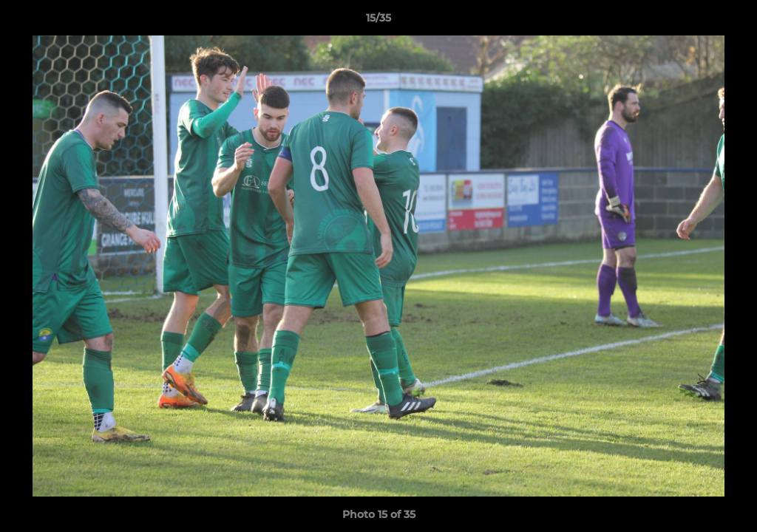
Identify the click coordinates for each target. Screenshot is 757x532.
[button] (730, 21)
